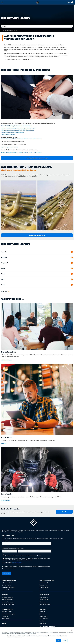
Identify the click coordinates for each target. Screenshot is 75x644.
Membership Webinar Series (8, 604)
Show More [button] (4, 291)
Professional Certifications (10, 30)
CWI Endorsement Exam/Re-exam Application (12, 132)
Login (69, 2)
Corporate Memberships (7, 599)
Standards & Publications (47, 580)
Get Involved (42, 614)
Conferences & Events (7, 612)
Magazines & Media (44, 585)
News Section (43, 621)
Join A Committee (44, 619)
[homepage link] (37, 522)
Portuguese (9, 139)
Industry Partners (43, 616)
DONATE (64, 512)
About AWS (43, 609)
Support (4, 624)
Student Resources (44, 597)
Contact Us (4, 626)
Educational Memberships (8, 602)
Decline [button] (65, 641)
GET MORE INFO (5, 500)
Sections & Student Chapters (8, 614)
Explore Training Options (37, 235)
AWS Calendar (5, 616)
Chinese (26, 139)
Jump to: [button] (4, 26)
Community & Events (7, 609)
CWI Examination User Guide (8, 134)
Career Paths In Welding (45, 604)
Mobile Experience (6, 619)
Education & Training (6, 585)
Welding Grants (43, 602)
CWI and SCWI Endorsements (8, 587)
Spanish (3, 139)
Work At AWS (43, 623)
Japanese (20, 139)
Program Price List (6, 590)
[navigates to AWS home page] (38, 4)
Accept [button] (58, 641)
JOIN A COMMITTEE (6, 360)
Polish (35, 139)
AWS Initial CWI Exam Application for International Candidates (17, 126)
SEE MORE (4, 444)
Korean (31, 139)
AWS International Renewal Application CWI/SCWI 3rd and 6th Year (18, 130)
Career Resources (45, 595)
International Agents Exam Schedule (37, 158)
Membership (5, 595)
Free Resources (43, 590)
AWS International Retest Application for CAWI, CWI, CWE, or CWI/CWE (19, 128)
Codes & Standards (44, 583)
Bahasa (39, 139)
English (3, 147)
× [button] (72, 630)
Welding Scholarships (44, 599)
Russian (15, 139)
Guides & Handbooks (44, 587)
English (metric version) (12, 147)
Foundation (42, 612)
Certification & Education (9, 580)
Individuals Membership (7, 597)
